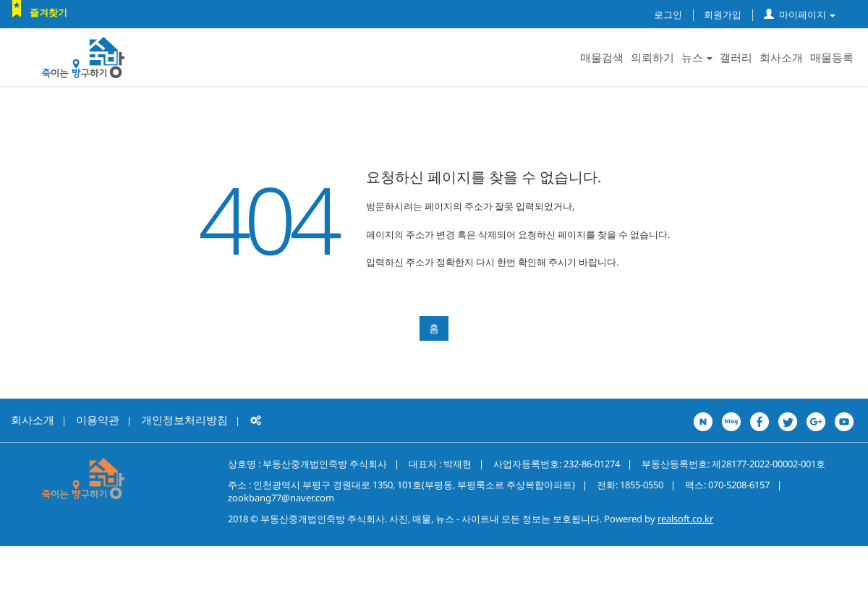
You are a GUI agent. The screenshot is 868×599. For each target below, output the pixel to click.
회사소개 (781, 57)
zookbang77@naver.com (281, 498)
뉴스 (697, 57)
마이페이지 (800, 14)
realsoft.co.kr (685, 519)
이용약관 (98, 420)
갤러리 (736, 57)
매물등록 (832, 57)
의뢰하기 (652, 57)
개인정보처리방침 (184, 420)
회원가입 (723, 14)
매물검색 (602, 57)
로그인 (668, 14)
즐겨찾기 (48, 12)
